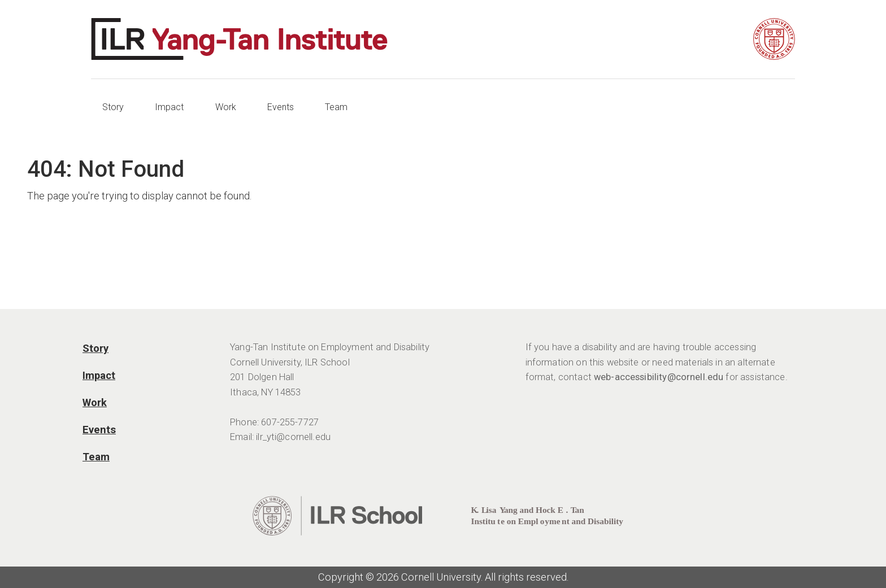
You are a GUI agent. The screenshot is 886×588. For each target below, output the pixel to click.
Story (113, 107)
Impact (169, 107)
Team (336, 107)
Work (226, 107)
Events (281, 107)
